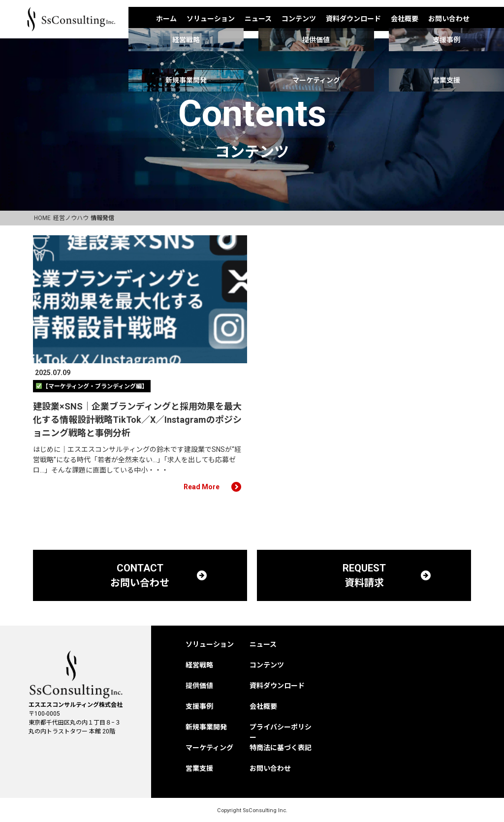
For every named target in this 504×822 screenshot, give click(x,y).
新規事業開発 (206, 727)
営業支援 (199, 768)
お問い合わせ (449, 19)
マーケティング (209, 748)
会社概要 (405, 19)
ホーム (166, 19)
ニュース (258, 19)
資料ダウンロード (353, 19)
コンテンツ (299, 19)
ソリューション (211, 19)
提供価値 (199, 686)
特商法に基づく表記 (281, 748)
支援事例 (199, 706)
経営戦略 (199, 665)
